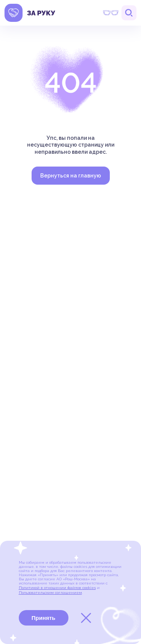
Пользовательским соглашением (50, 593)
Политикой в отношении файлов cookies (57, 588)
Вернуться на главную (71, 176)
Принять (44, 618)
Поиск (129, 13)
